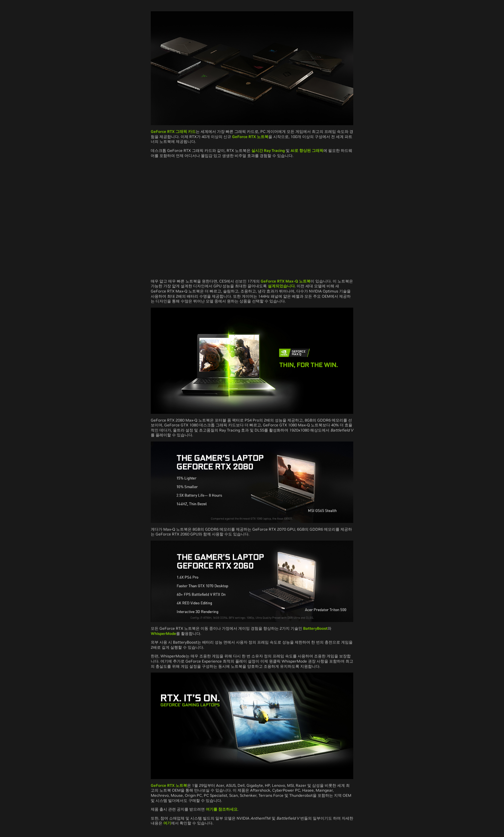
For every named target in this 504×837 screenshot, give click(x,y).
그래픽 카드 (185, 131)
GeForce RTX (163, 131)
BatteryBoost (315, 628)
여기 (167, 823)
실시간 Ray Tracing (268, 150)
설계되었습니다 (281, 286)
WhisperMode (163, 633)
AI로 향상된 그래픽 (307, 150)
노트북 (304, 281)
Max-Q (292, 281)
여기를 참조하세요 (222, 809)
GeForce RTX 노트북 (250, 137)
